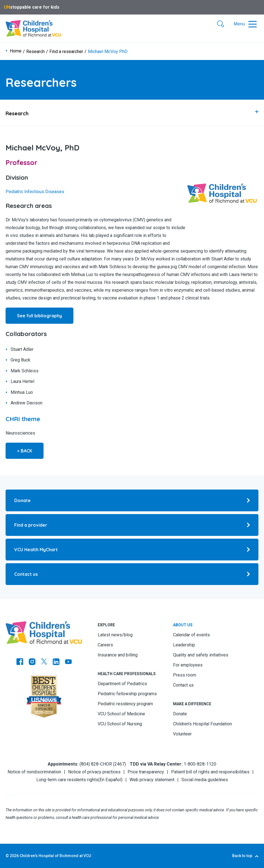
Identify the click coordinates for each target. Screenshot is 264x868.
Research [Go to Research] (35, 52)
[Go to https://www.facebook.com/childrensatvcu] (20, 662)
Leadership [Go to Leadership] (184, 645)
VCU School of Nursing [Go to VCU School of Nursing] (120, 724)
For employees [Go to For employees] (188, 665)
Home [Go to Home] (16, 51)
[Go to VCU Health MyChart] (132, 550)
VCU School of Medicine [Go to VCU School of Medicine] (121, 714)
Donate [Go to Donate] (180, 714)
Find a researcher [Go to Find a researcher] (66, 52)
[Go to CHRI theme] (23, 419)
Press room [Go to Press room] (185, 675)
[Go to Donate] (132, 500)
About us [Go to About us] (183, 625)
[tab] (132, 113)
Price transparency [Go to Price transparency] (146, 772)
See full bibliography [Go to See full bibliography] (39, 316)
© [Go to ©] (7, 856)
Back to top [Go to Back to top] (242, 856)
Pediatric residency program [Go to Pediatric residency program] (125, 704)
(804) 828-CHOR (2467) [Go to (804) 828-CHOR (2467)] (103, 764)
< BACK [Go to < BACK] (25, 451)
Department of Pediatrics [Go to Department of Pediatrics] (122, 684)
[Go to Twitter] (44, 662)
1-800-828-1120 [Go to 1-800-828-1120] (200, 764)
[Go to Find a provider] (132, 525)
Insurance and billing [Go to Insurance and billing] (118, 655)
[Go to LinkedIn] (56, 662)
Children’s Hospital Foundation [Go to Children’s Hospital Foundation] (202, 724)
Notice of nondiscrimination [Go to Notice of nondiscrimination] (34, 772)
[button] (220, 24)
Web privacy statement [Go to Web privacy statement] (152, 780)
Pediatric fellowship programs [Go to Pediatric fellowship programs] (127, 694)
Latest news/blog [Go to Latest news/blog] (115, 635)
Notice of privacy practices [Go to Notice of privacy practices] (94, 772)
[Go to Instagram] (32, 662)
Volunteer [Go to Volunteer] (182, 734)
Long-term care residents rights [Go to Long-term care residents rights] (67, 780)
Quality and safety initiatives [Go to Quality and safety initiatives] (201, 655)
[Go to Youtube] (68, 662)
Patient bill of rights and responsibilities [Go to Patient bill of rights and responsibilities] (210, 772)
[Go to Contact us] (132, 574)
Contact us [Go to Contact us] (183, 685)
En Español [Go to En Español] (110, 780)
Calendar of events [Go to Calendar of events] (191, 635)
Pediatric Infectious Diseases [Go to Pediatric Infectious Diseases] (35, 192)
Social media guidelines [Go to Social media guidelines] (205, 780)
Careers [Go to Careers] (105, 645)
